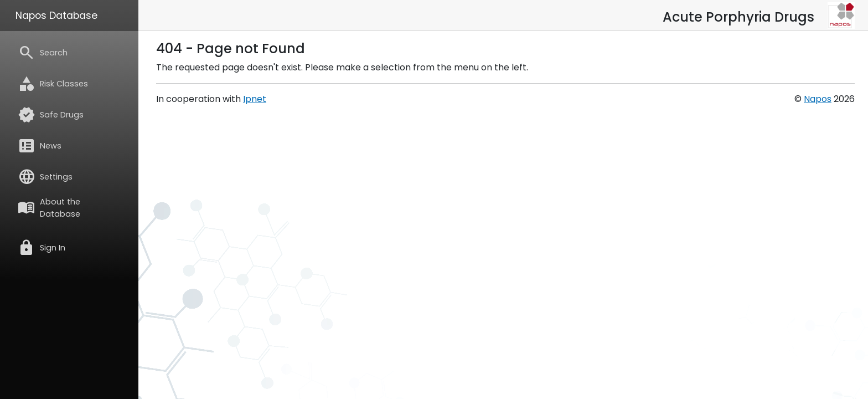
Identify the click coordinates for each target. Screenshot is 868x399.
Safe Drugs (51, 115)
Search (43, 53)
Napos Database (56, 16)
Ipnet (255, 99)
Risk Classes (53, 84)
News (40, 146)
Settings (45, 177)
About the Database (49, 208)
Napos (818, 99)
